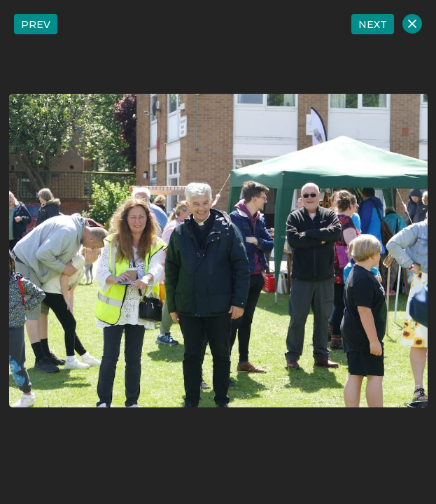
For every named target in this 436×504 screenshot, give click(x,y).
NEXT (373, 24)
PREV (36, 24)
